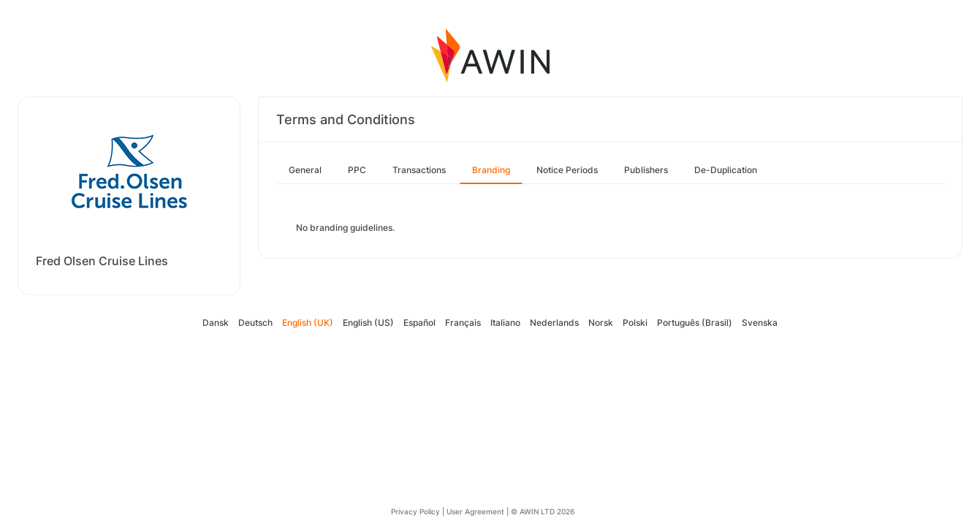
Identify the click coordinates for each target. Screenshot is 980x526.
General (305, 170)
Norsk (601, 323)
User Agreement (475, 511)
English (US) (368, 323)
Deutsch (255, 323)
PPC (357, 170)
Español (419, 323)
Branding (491, 170)
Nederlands (554, 323)
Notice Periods (567, 170)
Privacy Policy (415, 511)
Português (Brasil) (695, 323)
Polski (635, 323)
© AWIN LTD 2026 (543, 511)
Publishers (646, 170)
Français (463, 323)
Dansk (216, 323)
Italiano (505, 323)
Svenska (760, 323)
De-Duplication (726, 170)
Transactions (419, 170)
